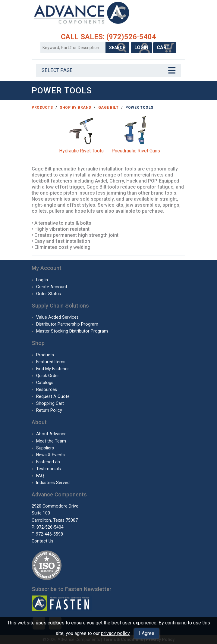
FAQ (40, 476)
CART (165, 47)
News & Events (50, 455)
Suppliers (45, 448)
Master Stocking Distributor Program (72, 331)
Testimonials (49, 469)
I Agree (147, 633)
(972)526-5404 (131, 37)
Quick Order (48, 376)
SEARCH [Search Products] (117, 48)
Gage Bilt (108, 108)
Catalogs (45, 383)
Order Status (49, 294)
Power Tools (139, 108)
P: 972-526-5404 (48, 527)
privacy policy (115, 633)
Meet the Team (51, 441)
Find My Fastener (53, 369)
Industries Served (53, 483)
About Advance (51, 434)
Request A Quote (53, 396)
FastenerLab (48, 462)
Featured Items (51, 362)
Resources (47, 389)
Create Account (52, 287)
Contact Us (42, 541)
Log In (42, 280)
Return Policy (49, 410)
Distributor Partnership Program (67, 324)
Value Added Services (57, 317)
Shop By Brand (75, 108)
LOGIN (141, 47)
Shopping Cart (50, 403)
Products (42, 108)
